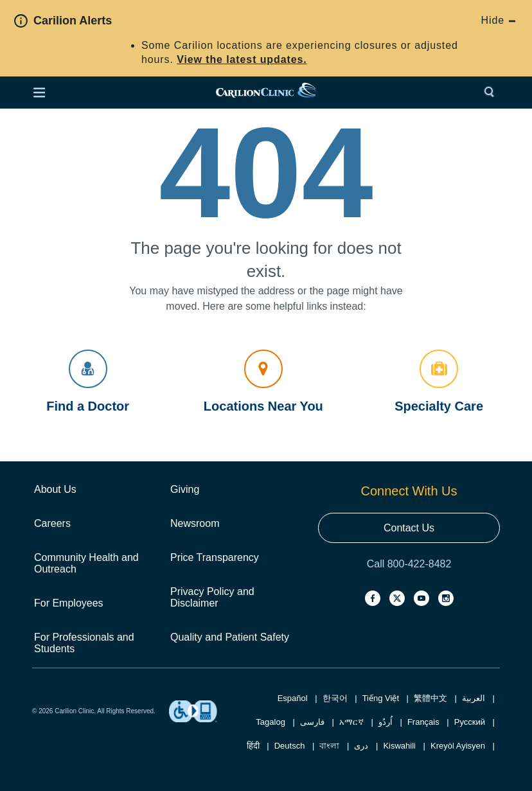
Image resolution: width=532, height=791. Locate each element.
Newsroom (195, 523)
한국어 (335, 698)
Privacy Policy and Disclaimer (212, 597)
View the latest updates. (242, 59)
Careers (52, 523)
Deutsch (290, 746)
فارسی (312, 722)
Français (423, 722)
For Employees (69, 603)
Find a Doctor (88, 381)
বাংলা (329, 746)
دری (361, 746)
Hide (498, 20)
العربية (474, 698)
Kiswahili (399, 746)
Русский (470, 722)
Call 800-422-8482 (409, 564)
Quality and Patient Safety (230, 637)
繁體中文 (430, 698)
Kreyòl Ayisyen (458, 746)
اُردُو (386, 722)
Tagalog (270, 722)
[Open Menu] (39, 93)
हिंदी (253, 746)
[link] (265, 93)
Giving (185, 489)
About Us (55, 489)
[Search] (492, 93)
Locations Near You (263, 381)
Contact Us (409, 528)
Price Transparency (215, 557)
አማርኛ (351, 722)
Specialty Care (439, 381)
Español (293, 698)
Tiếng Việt (381, 698)
